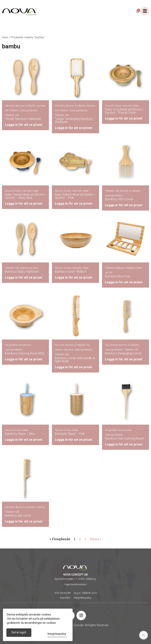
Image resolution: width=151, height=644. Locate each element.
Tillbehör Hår (12, 115)
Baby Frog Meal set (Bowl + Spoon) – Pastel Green (124, 111)
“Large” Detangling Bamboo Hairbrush (74, 121)
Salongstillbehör (29, 111)
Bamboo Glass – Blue (20, 434)
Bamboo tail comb (18, 516)
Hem (5, 38)
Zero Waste (111, 345)
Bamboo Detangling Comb (123, 354)
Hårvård (10, 106)
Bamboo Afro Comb (119, 199)
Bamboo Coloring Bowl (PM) (25, 354)
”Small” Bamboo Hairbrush (23, 119)
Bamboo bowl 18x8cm (71, 272)
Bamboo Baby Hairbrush (22, 272)
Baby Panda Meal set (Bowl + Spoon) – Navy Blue (25, 196)
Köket (136, 106)
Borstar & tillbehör (26, 106)
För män (59, 345)
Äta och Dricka (113, 106)
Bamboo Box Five (117, 276)
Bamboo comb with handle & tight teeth (75, 360)
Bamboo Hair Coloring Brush (124, 438)
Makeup (130, 268)
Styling (41, 507)
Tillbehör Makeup (115, 268)
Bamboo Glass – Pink (70, 434)
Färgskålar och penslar (18, 345)
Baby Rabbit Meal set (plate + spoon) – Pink (75, 196)
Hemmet (127, 106)
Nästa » (96, 539)
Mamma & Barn (29, 268)
